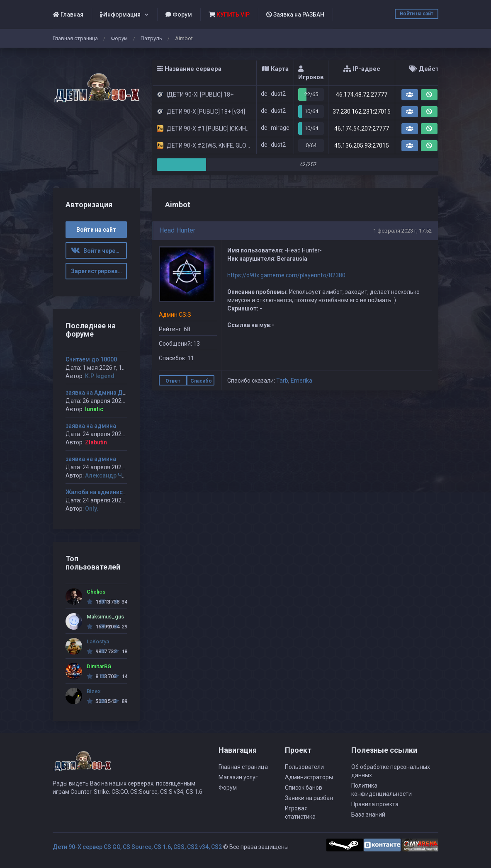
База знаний (368, 815)
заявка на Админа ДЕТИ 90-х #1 (111, 393)
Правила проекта (375, 804)
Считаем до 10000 (91, 359)
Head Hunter (177, 230)
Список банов (304, 788)
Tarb (282, 381)
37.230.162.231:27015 (362, 112)
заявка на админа (91, 426)
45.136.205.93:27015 (362, 145)
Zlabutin (96, 442)
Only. (92, 509)
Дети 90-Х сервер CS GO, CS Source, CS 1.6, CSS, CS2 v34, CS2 (137, 847)
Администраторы (309, 777)
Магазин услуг (238, 777)
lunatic (94, 409)
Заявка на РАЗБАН (295, 15)
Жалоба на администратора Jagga (115, 492)
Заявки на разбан (309, 798)
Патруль (151, 38)
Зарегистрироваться (99, 271)
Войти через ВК (99, 251)
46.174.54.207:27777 (362, 129)
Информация (120, 15)
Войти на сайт (417, 14)
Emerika (301, 381)
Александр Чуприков (115, 475)
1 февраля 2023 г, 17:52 (402, 231)
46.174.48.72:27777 (362, 95)
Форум (179, 15)
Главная (68, 15)
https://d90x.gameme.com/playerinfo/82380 (286, 275)
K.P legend (100, 376)
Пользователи (304, 767)
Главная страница (75, 38)
